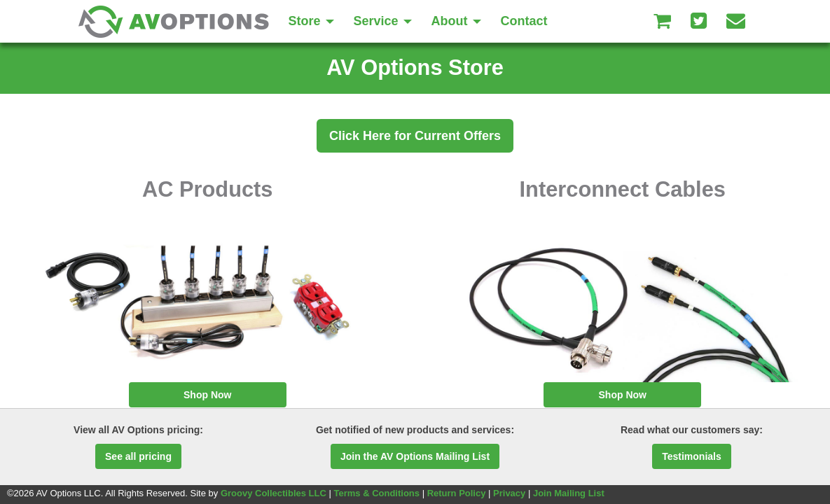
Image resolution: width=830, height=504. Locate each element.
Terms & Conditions (376, 493)
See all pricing (138, 456)
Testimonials (692, 456)
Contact (524, 21)
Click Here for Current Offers (415, 136)
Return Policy (457, 493)
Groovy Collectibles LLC (274, 493)
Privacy (509, 493)
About (456, 21)
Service (383, 21)
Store (311, 21)
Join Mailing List (569, 493)
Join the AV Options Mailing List (415, 456)
